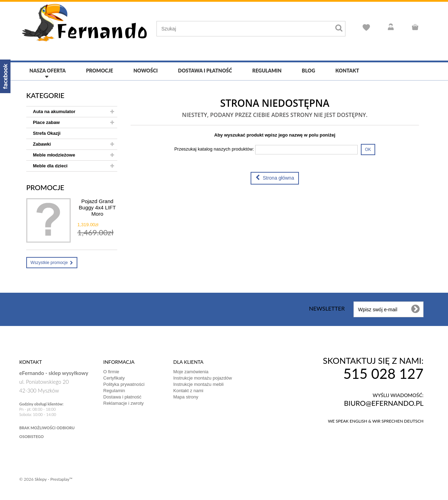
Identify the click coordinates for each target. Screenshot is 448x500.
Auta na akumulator (54, 112)
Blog (308, 71)
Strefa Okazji (47, 133)
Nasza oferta (48, 71)
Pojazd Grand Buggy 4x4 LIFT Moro (97, 207)
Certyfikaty (114, 378)
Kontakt (347, 71)
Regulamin (267, 71)
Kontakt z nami (188, 391)
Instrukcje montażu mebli (198, 384)
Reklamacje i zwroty (124, 403)
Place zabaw (46, 122)
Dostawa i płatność (205, 71)
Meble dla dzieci (50, 166)
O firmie (111, 372)
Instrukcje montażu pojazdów (203, 378)
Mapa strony (186, 397)
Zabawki (42, 144)
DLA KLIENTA (188, 362)
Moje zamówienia (191, 372)
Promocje (100, 71)
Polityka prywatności (124, 384)
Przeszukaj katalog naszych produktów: (214, 149)
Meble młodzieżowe (54, 155)
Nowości (145, 71)
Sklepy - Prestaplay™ (54, 479)
